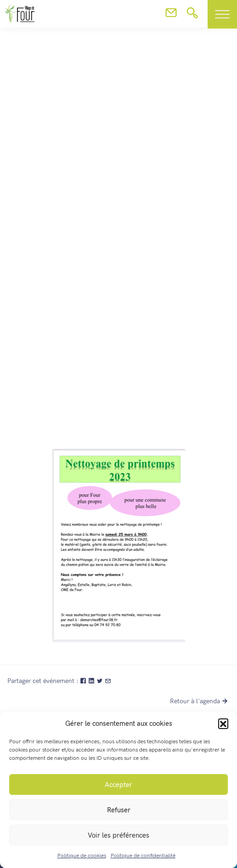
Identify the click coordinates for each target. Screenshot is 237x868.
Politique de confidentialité (143, 856)
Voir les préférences (118, 835)
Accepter (118, 785)
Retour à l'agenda (200, 701)
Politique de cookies (82, 856)
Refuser (119, 810)
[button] (223, 723)
